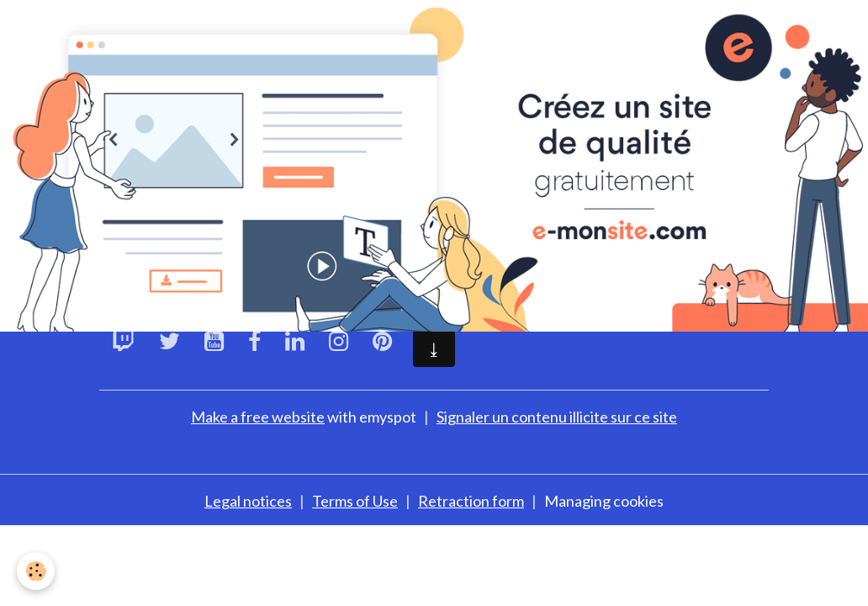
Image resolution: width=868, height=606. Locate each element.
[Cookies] (36, 571)
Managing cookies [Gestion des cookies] (604, 501)
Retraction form (471, 501)
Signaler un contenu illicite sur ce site (557, 417)
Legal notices (248, 501)
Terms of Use (355, 501)
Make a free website (258, 417)
